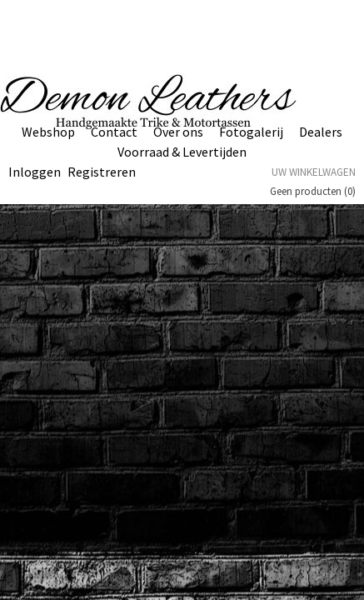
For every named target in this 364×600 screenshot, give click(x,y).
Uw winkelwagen (314, 172)
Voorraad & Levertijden (182, 152)
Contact (114, 132)
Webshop (48, 132)
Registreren (102, 172)
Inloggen (35, 172)
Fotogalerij (251, 132)
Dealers (321, 132)
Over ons (178, 132)
